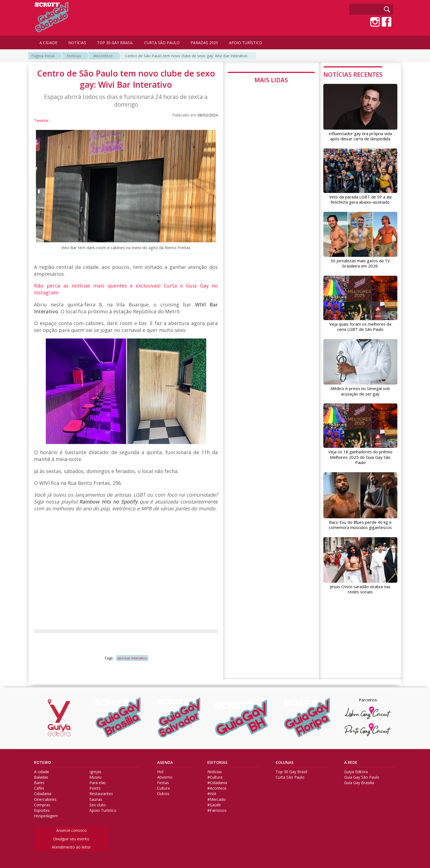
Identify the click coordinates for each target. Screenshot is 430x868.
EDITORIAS (217, 762)
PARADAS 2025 (204, 43)
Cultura (163, 788)
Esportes (42, 810)
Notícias (74, 56)
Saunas (96, 799)
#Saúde (214, 805)
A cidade (42, 772)
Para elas (98, 783)
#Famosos (217, 810)
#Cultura (215, 777)
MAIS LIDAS (271, 80)
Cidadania (43, 794)
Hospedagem (46, 816)
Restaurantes (101, 794)
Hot (160, 772)
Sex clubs (98, 805)
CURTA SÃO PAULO (162, 43)
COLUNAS (285, 762)
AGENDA (165, 762)
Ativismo (165, 777)
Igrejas (95, 772)
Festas (163, 783)
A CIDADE (48, 43)
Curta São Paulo (290, 777)
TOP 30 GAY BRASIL (115, 43)
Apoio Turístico (103, 810)
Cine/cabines (45, 799)
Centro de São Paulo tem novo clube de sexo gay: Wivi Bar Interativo (186, 56)
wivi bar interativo (132, 658)
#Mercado (217, 799)
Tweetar (41, 120)
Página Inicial (43, 56)
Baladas (41, 777)
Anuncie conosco (71, 830)
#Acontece (103, 56)
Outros (163, 794)
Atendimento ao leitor (71, 847)
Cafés (39, 788)
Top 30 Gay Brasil (291, 772)
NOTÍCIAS (77, 43)
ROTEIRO (43, 762)
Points (95, 788)
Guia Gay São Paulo (362, 777)
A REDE (351, 762)
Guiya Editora (356, 772)
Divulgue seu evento (71, 839)
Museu (95, 777)
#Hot (212, 794)
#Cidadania (217, 783)
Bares (39, 783)
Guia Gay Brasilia (359, 783)
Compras (42, 805)
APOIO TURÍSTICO (246, 43)
